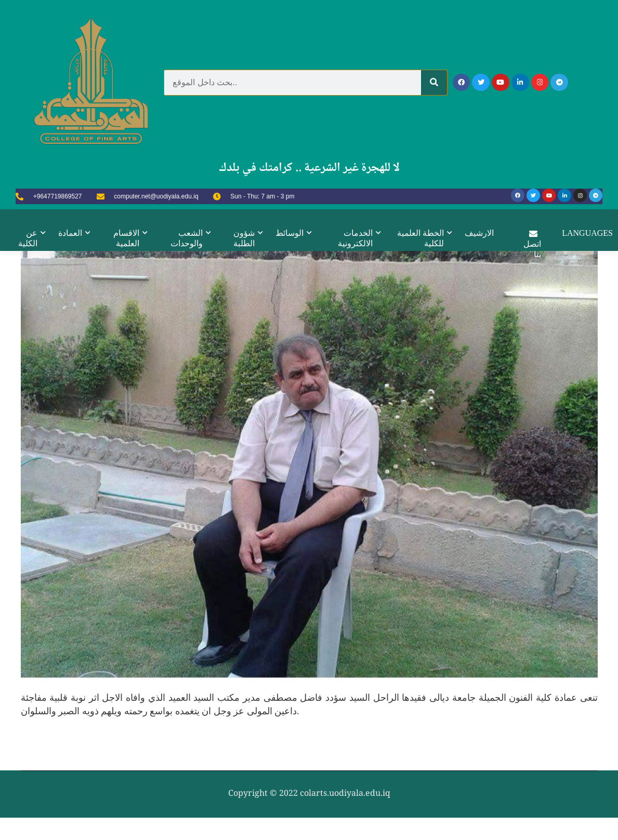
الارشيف (480, 232)
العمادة (70, 232)
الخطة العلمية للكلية (421, 238)
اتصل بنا (533, 243)
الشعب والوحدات (187, 238)
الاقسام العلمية (126, 238)
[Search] (434, 83)
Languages (588, 232)
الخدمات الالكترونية (356, 238)
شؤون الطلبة (244, 238)
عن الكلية (27, 238)
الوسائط (290, 232)
